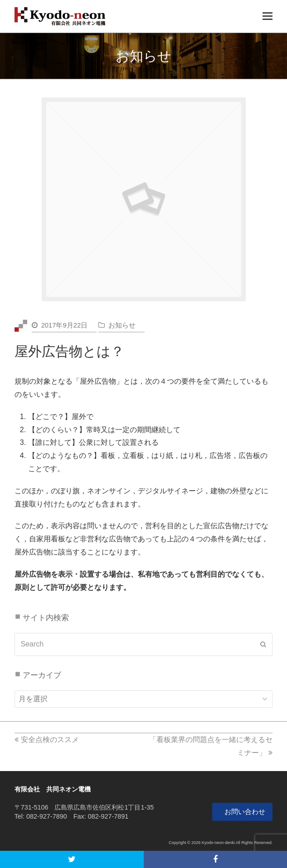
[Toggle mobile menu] (268, 16)
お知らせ (122, 325)
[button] (72, 859)
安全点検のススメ (47, 740)
